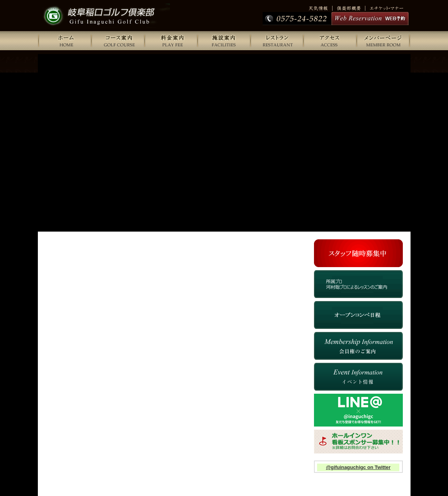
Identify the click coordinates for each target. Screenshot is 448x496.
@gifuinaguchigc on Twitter (358, 467)
